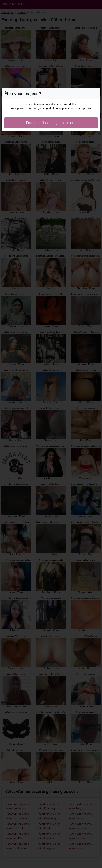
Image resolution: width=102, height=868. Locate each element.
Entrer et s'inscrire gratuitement (51, 123)
